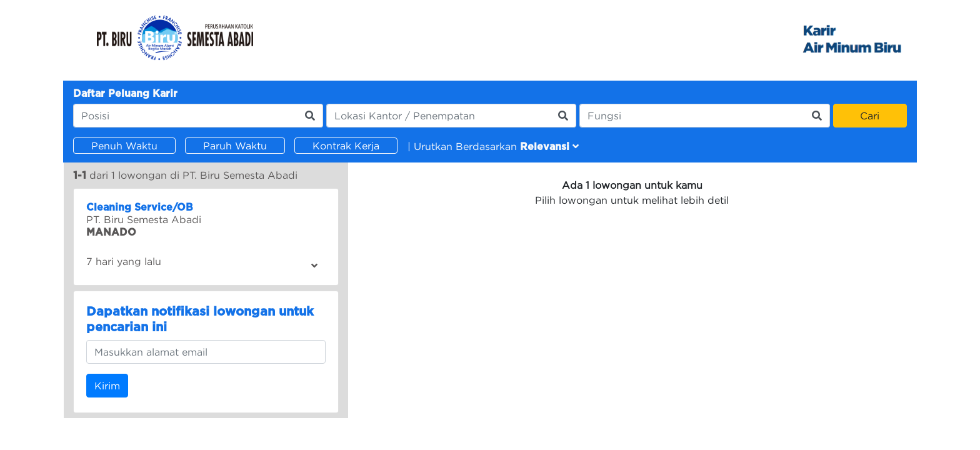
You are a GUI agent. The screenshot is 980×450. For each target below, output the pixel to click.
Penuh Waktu (124, 146)
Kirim (107, 386)
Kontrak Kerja (346, 146)
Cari (870, 116)
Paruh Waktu (235, 146)
